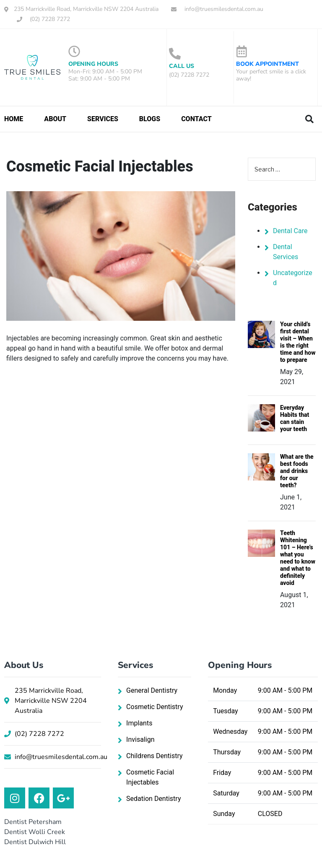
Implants (139, 723)
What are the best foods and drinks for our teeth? (297, 471)
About (55, 119)
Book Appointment (267, 64)
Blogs (150, 119)
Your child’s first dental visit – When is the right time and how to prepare (298, 342)
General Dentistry (152, 690)
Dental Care (290, 231)
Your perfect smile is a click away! (271, 75)
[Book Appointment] (242, 52)
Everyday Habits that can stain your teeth (295, 418)
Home (14, 119)
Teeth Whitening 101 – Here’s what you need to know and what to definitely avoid (298, 558)
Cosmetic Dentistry (155, 707)
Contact (196, 119)
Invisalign (140, 739)
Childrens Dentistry (154, 756)
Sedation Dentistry (153, 799)
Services (103, 119)
